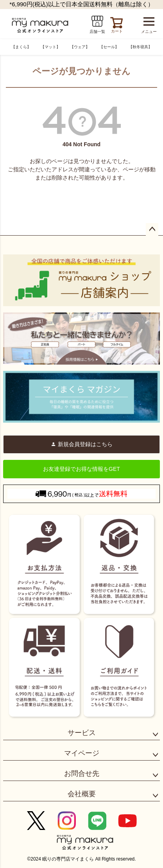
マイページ (82, 753)
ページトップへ (152, 229)
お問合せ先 (82, 774)
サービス (82, 733)
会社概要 (82, 794)
